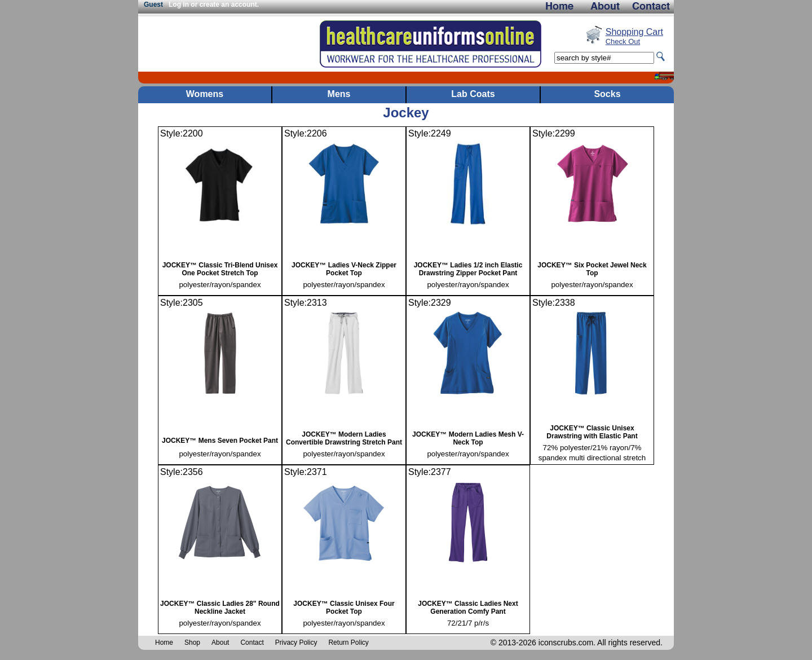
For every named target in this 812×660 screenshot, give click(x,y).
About (220, 643)
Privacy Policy (296, 643)
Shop (192, 643)
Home (164, 643)
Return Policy (348, 643)
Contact (252, 643)
